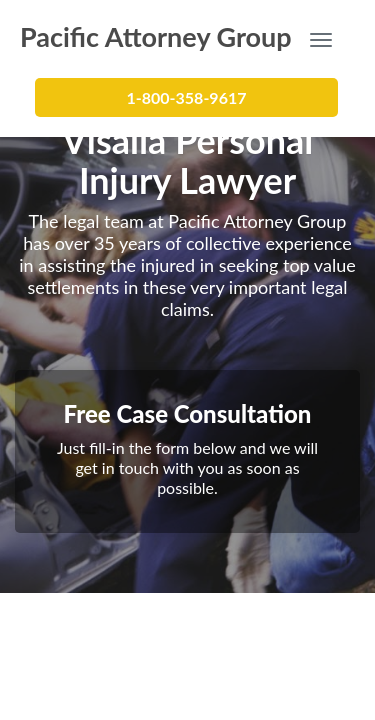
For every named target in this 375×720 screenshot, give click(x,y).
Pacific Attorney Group (156, 35)
